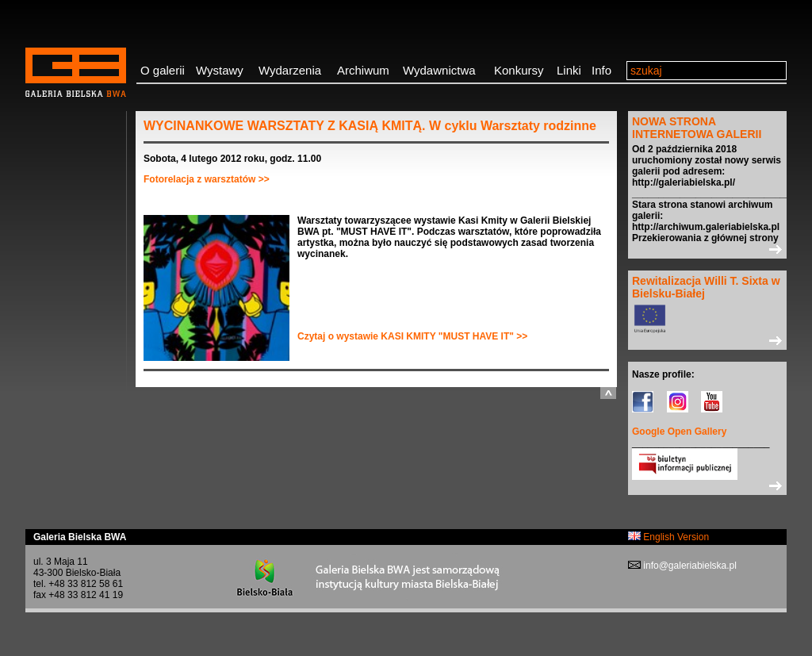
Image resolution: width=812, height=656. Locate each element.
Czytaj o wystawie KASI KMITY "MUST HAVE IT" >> (412, 336)
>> (707, 249)
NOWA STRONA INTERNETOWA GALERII (697, 128)
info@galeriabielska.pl (689, 566)
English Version (668, 537)
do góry (608, 393)
